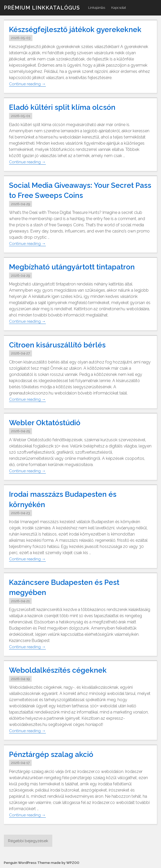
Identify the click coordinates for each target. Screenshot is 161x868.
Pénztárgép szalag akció (54, 754)
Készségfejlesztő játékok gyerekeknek (79, 29)
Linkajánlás (97, 8)
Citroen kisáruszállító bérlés (60, 345)
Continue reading (27, 84)
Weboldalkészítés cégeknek (61, 670)
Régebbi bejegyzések (28, 841)
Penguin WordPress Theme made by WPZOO (43, 863)
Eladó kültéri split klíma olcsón (65, 107)
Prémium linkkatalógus (42, 8)
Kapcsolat (119, 8)
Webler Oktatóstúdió (47, 423)
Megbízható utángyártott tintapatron (77, 267)
